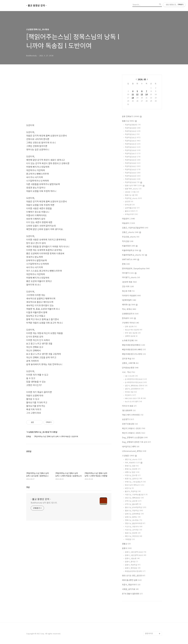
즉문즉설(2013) (133, 141)
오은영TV (128, 419)
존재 (126, 264)
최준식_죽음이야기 (131, 585)
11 (133, 94)
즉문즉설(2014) (133, 144)
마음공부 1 (128, 219)
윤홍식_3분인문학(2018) (136, 552)
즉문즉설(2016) (133, 150)
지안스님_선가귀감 (134, 530)
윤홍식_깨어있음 (133, 568)
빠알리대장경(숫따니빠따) (134, 349)
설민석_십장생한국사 (134, 389)
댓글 (28, 487)
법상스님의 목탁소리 (135, 485)
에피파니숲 (130, 305)
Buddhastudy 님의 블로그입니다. (44, 503)
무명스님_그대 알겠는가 (135, 482)
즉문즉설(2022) (133, 169)
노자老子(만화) (130, 340)
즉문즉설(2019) (133, 160)
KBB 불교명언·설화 (132, 580)
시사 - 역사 (129, 372)
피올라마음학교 (131, 250)
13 (142, 94)
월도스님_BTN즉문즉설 (136, 507)
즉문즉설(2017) (133, 153)
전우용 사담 (131, 392)
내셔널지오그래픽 (131, 446)
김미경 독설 (128, 359)
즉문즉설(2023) (133, 173)
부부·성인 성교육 (133, 333)
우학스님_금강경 (133, 501)
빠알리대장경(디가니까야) (134, 354)
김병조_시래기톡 (130, 363)
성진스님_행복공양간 (134, 498)
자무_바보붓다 (134, 463)
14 (146, 94)
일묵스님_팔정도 (133, 517)
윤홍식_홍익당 (131, 562)
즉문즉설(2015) (133, 147)
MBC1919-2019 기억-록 (135, 398)
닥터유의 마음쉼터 (131, 295)
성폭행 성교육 (131, 336)
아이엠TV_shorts (131, 277)
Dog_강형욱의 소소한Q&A (135, 437)
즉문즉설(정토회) (133, 125)
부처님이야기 (131, 214)
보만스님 (129, 488)
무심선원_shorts (131, 237)
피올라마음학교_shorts (134, 255)
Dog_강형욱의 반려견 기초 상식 (136, 442)
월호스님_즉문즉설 (134, 511)
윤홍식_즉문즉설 (133, 565)
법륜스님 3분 (131, 195)
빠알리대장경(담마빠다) (134, 345)
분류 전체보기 (132, 116)
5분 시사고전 (131, 376)
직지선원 (128, 241)
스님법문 (129, 456)
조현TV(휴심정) (130, 424)
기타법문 (130, 539)
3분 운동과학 (129, 410)
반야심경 (130, 205)
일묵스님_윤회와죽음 (134, 514)
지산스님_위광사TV (134, 527)
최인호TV (130, 395)
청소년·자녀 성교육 (134, 330)
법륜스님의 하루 (135, 185)
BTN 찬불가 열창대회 (132, 594)
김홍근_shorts (131, 232)
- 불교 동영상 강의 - (36, 5)
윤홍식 (127, 548)
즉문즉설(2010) (133, 131)
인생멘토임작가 (130, 314)
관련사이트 (149, 633)
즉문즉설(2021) (133, 166)
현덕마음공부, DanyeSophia (136, 268)
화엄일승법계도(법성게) (135, 571)
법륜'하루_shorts (133, 189)
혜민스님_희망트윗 (134, 536)
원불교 (126, 544)
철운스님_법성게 (133, 533)
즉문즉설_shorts (133, 198)
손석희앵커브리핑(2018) (136, 379)
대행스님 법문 (132, 472)
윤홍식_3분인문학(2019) (136, 555)
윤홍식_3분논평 (132, 558)
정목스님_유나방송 (134, 520)
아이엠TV (129, 273)
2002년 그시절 (132, 192)
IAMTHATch (131, 259)
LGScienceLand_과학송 (134, 451)
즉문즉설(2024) (133, 176)
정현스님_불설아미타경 (135, 523)
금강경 (129, 201)
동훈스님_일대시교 (134, 479)
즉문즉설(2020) (133, 163)
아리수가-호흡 (129, 406)
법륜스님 (129, 121)
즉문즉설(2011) (132, 134)
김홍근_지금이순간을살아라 (135, 228)
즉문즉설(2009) (133, 128)
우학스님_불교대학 (133, 504)
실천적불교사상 (132, 208)
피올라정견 (130, 246)
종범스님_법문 (132, 466)
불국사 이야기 (131, 211)
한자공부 (129, 318)
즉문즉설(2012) (133, 137)
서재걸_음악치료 (130, 589)
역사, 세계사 (129, 309)
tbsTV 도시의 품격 (133, 402)
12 (137, 94)
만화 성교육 (131, 326)
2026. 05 (142, 79)
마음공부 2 (128, 223)
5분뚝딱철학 (129, 300)
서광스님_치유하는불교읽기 (136, 495)
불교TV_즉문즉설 (133, 491)
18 (133, 98)
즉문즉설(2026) (133, 182)
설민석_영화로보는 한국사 (136, 386)
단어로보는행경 (130, 368)
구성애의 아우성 (131, 323)
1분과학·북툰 (129, 282)
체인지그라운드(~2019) (134, 428)
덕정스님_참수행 (133, 475)
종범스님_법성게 (133, 469)
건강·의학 (128, 286)
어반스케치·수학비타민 (133, 415)
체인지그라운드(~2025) (134, 433)
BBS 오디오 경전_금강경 (134, 575)
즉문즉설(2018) (133, 157)
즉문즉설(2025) (133, 179)
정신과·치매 (128, 291)
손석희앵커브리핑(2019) (136, 382)
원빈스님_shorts (133, 459)
